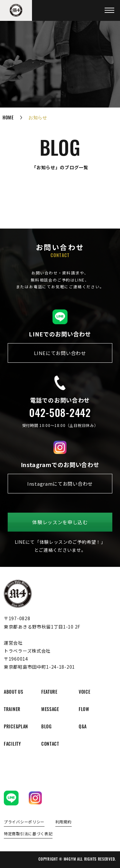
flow (84, 710)
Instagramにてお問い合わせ (60, 484)
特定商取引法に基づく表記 (28, 834)
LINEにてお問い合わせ (60, 353)
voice (85, 693)
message (50, 710)
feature (49, 693)
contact (50, 745)
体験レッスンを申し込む (60, 522)
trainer (12, 710)
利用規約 (64, 822)
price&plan (16, 727)
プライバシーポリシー (24, 822)
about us (14, 693)
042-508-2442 (60, 414)
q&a (83, 727)
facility (12, 745)
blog (47, 727)
